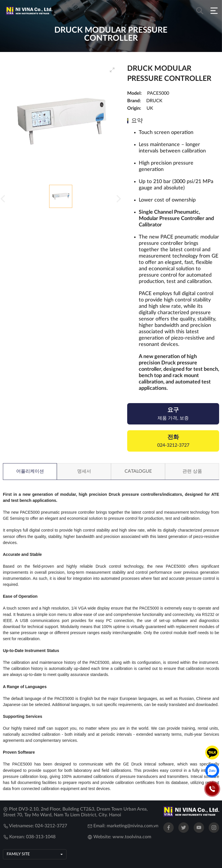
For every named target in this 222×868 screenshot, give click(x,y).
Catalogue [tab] (138, 471)
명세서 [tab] (84, 471)
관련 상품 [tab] (192, 471)
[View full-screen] (112, 70)
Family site (18, 854)
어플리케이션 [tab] (30, 471)
